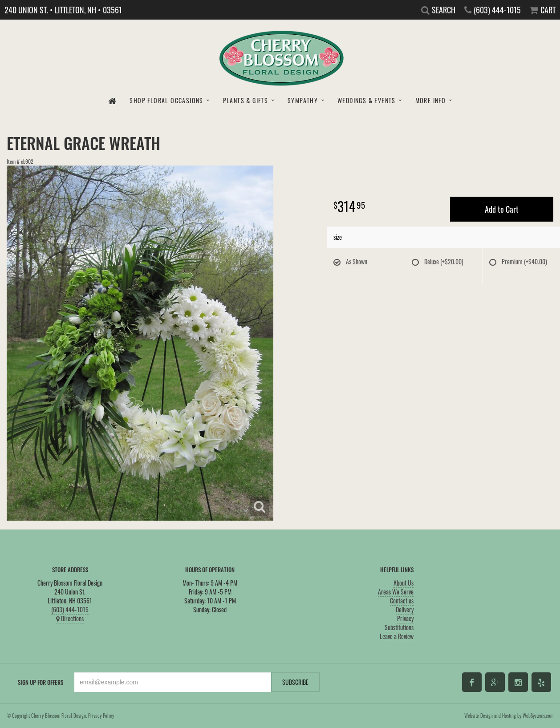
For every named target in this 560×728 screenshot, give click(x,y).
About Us (404, 583)
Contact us (402, 601)
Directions (70, 618)
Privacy (405, 618)
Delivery (405, 609)
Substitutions (399, 627)
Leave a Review (397, 636)
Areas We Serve (396, 592)
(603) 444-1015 (70, 609)
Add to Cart (502, 209)
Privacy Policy (101, 716)
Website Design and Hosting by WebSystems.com (509, 716)
